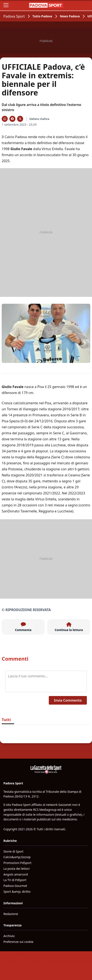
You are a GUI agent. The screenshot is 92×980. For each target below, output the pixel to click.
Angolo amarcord (16, 874)
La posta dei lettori (16, 869)
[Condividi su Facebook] (12, 119)
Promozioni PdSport (17, 863)
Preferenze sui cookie (18, 942)
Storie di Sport (13, 851)
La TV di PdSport (15, 880)
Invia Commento (68, 700)
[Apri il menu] (6, 5)
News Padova (70, 16)
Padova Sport (14, 16)
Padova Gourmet (15, 886)
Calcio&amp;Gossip (17, 857)
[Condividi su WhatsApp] (5, 119)
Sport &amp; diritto (17, 892)
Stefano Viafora (39, 119)
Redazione (11, 914)
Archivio (9, 936)
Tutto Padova (42, 16)
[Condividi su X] (20, 119)
